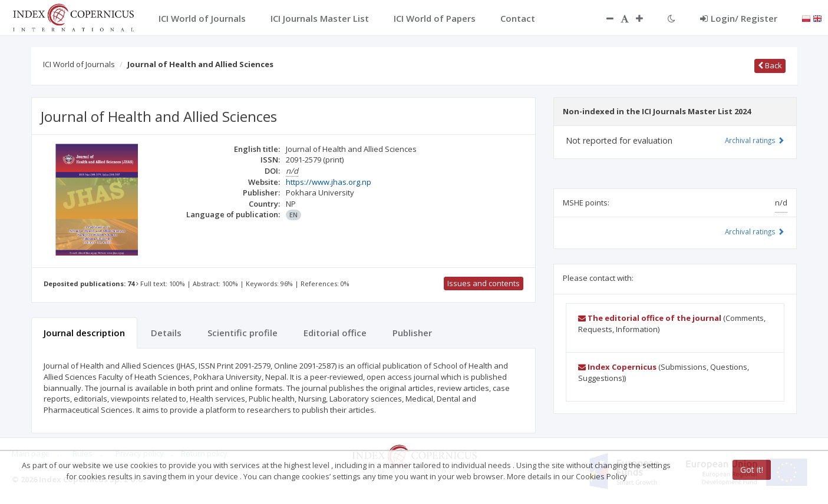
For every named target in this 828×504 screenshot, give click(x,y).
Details (166, 333)
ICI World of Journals (79, 64)
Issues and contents (484, 283)
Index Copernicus (617, 367)
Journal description (84, 333)
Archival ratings (755, 140)
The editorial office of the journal (650, 318)
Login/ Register (739, 18)
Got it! (752, 470)
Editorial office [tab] (335, 333)
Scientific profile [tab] (243, 333)
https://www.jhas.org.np (329, 182)
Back (770, 65)
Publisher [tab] (412, 333)
